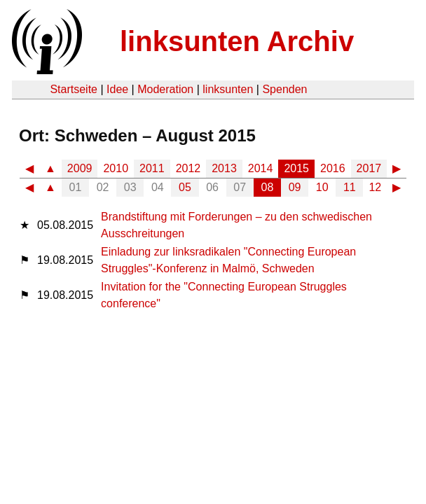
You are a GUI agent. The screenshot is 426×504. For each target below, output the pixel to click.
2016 (333, 168)
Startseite (74, 89)
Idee (117, 89)
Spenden (284, 89)
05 (185, 187)
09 (295, 187)
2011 (152, 168)
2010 (116, 168)
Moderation (165, 89)
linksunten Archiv (237, 41)
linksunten (228, 89)
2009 (80, 168)
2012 (188, 168)
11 (350, 187)
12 (375, 187)
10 (322, 187)
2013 (224, 168)
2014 (261, 168)
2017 (369, 168)
